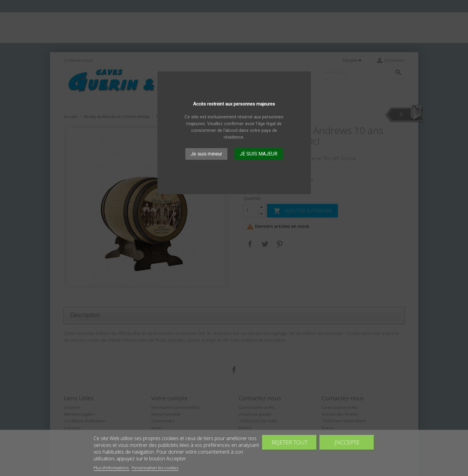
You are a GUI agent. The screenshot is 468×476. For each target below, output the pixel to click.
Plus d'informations (112, 468)
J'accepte (347, 442)
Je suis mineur (206, 154)
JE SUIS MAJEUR (259, 154)
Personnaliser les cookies (155, 468)
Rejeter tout (290, 442)
